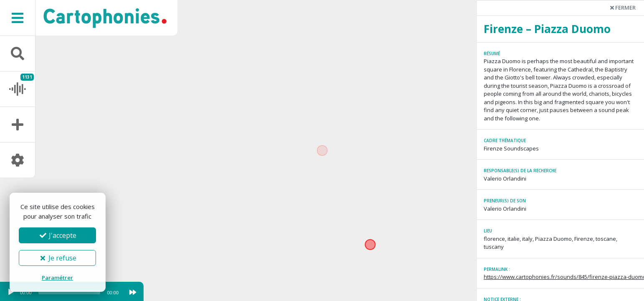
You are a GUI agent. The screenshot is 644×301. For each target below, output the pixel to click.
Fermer (623, 8)
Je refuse (57, 258)
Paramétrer (57, 278)
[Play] (11, 292)
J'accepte (58, 235)
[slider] (69, 292)
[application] (63, 294)
